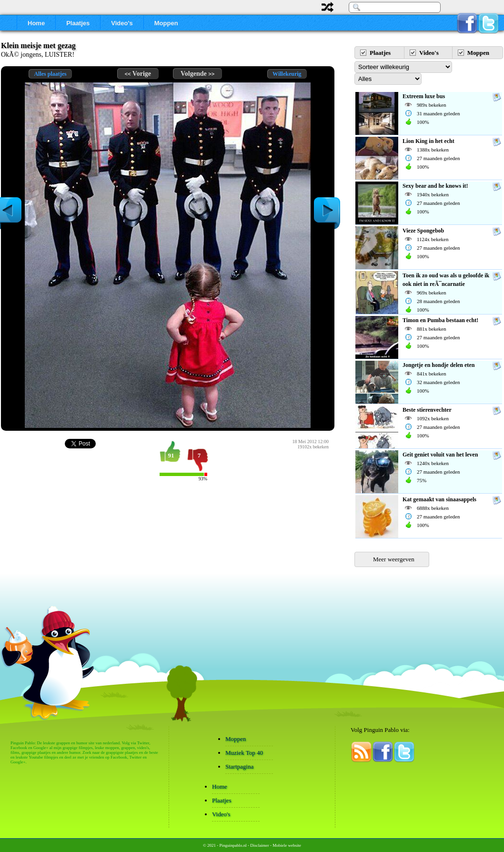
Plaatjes (78, 23)
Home (36, 23)
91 (171, 455)
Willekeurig (287, 74)
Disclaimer (260, 845)
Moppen (166, 23)
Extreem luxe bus (424, 96)
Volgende (197, 74)
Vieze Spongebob (423, 231)
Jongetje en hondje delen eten (438, 365)
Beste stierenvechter (427, 410)
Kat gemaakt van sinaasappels (439, 499)
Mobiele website (287, 845)
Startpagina (239, 766)
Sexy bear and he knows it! (435, 186)
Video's (122, 23)
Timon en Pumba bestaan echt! (440, 320)
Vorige (138, 74)
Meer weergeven (394, 559)
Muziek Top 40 (244, 753)
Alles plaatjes (50, 74)
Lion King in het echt (428, 141)
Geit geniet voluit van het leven (440, 455)
